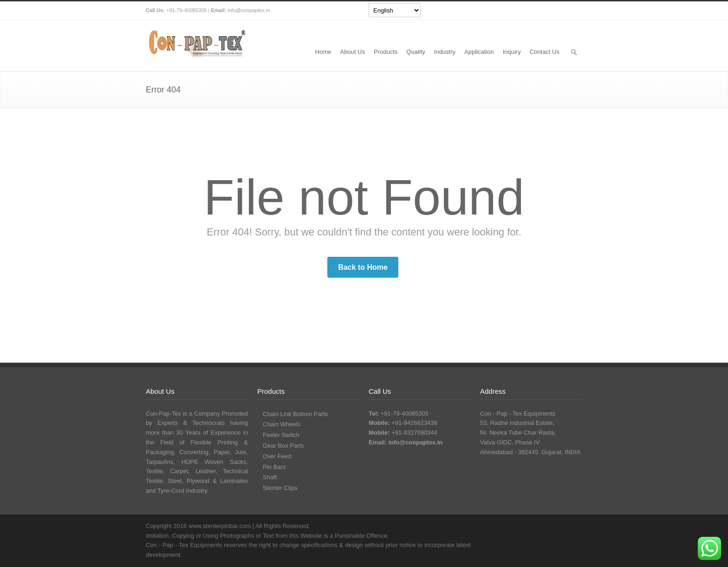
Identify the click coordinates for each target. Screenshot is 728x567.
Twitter (517, 11)
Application (479, 52)
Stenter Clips (280, 488)
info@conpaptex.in (249, 10)
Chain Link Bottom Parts (295, 414)
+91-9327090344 (414, 433)
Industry (445, 52)
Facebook (536, 11)
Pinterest (573, 11)
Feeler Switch (281, 435)
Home (323, 52)
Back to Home (363, 267)
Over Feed (277, 456)
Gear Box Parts (283, 446)
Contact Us (545, 52)
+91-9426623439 (414, 423)
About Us (353, 52)
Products (386, 52)
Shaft (270, 477)
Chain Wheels (282, 424)
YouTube (554, 11)
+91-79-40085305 (186, 10)
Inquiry (512, 52)
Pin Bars (274, 467)
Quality (416, 52)
